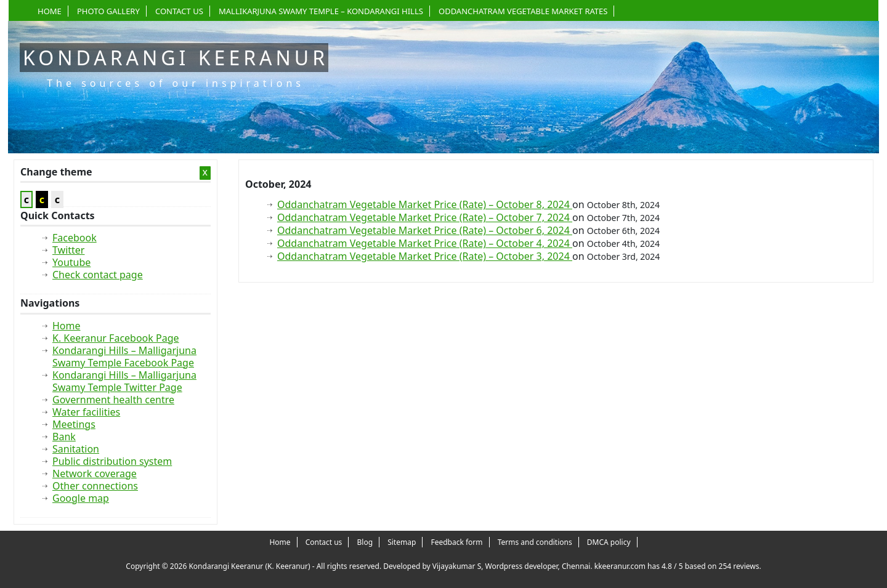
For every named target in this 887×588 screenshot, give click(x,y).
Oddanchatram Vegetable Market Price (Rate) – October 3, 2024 (425, 256)
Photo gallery (108, 11)
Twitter (68, 250)
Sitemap (402, 542)
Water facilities (86, 412)
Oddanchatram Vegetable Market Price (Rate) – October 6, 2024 (425, 230)
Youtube (71, 262)
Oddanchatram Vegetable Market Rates (523, 11)
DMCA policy (609, 542)
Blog (365, 542)
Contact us (179, 11)
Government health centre (113, 400)
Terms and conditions (535, 542)
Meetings (74, 424)
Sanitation (76, 449)
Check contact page (98, 275)
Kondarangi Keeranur (176, 58)
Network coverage (95, 473)
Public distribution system (112, 461)
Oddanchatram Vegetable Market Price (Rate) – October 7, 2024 (425, 217)
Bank (64, 437)
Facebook (75, 238)
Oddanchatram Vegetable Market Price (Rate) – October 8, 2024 (425, 204)
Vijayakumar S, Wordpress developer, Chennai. (512, 566)
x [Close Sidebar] (205, 172)
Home (50, 11)
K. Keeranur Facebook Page (116, 338)
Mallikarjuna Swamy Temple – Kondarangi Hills (321, 11)
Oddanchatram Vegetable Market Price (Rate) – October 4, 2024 (425, 243)
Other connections (95, 486)
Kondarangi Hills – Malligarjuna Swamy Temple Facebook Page (124, 356)
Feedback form (456, 542)
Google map (81, 498)
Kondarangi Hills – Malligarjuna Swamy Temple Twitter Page (124, 381)
